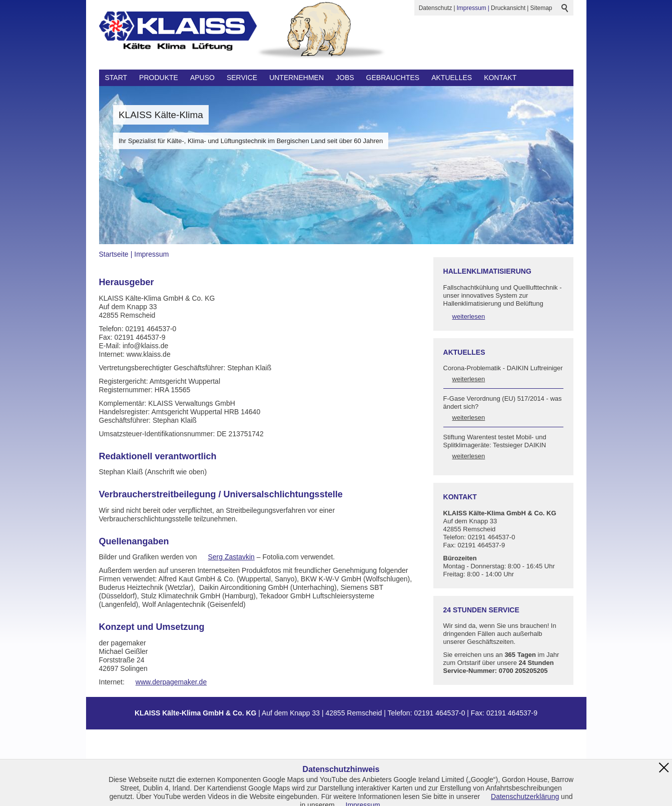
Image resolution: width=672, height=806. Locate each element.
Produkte (159, 78)
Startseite (114, 254)
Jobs (345, 78)
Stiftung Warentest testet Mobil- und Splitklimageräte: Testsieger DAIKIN (495, 441)
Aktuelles (452, 78)
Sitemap (541, 8)
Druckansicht (508, 8)
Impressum (472, 8)
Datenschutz (436, 8)
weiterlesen (469, 316)
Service (242, 78)
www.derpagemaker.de (171, 682)
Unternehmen (296, 78)
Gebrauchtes (393, 78)
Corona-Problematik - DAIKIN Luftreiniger (503, 368)
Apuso (202, 78)
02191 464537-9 (512, 713)
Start (116, 78)
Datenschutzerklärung (525, 796)
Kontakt (500, 78)
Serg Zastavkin (231, 557)
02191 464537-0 (439, 713)
